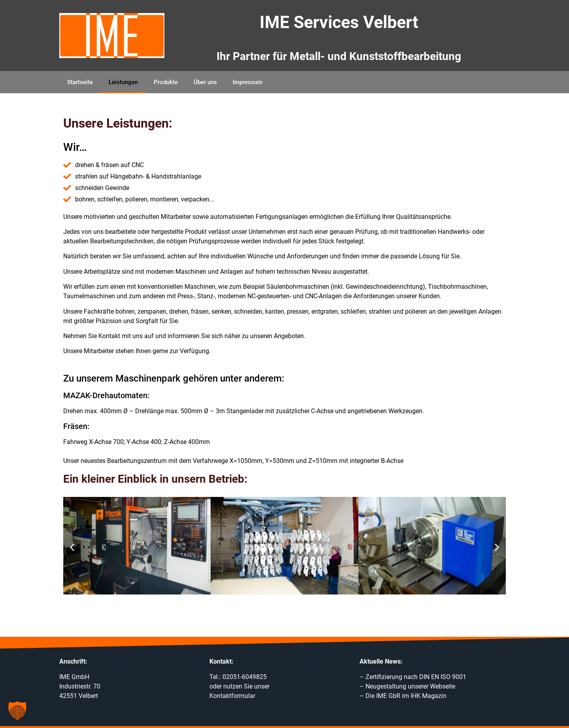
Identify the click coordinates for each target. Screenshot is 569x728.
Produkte (166, 82)
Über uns (205, 82)
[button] (72, 547)
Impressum (248, 82)
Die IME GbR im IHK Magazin (406, 696)
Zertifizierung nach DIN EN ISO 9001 (416, 677)
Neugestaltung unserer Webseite (410, 686)
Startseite (80, 82)
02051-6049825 (245, 677)
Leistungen (123, 82)
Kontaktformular (232, 696)
